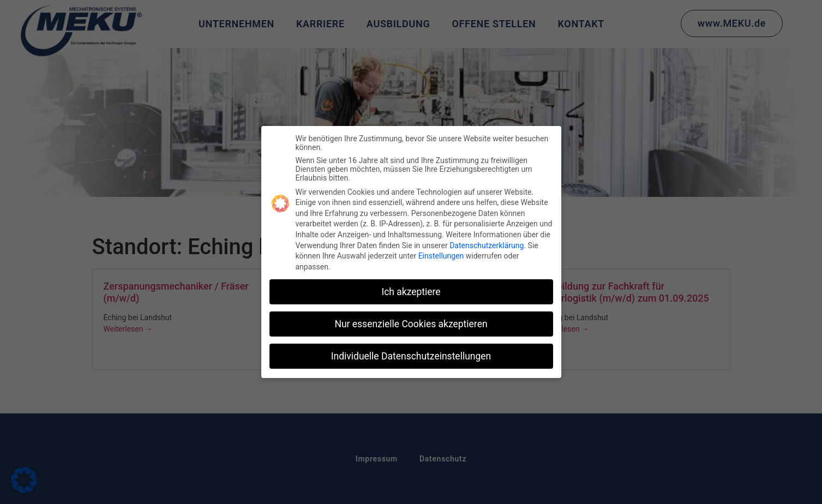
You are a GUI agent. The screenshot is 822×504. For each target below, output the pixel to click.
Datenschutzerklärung (487, 245)
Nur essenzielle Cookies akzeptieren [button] (411, 324)
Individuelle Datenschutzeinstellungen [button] (411, 356)
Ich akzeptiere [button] (411, 292)
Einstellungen (441, 256)
